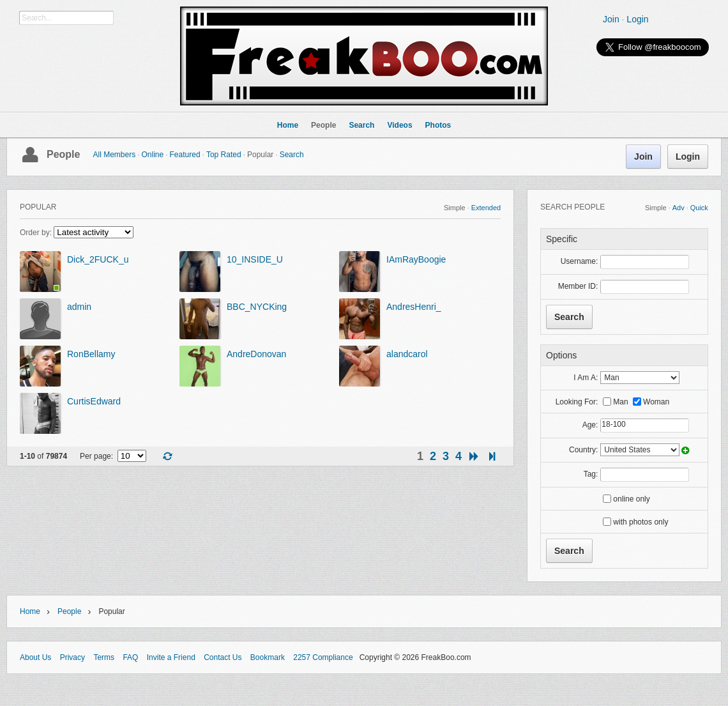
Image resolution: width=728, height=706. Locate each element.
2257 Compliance (323, 657)
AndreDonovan (256, 354)
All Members (114, 155)
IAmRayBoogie (416, 259)
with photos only (641, 522)
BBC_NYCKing (257, 307)
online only (631, 499)
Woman (656, 402)
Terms (104, 657)
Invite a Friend (171, 657)
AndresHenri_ (414, 307)
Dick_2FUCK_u (98, 259)
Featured (185, 155)
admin (79, 307)
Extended (486, 208)
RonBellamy (91, 354)
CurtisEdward (94, 401)
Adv (679, 208)
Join (611, 19)
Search (292, 155)
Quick (699, 208)
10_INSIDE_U (255, 259)
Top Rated (224, 155)
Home (30, 611)
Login (637, 19)
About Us (35, 657)
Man (620, 402)
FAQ (130, 657)
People (63, 154)
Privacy (72, 657)
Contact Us (223, 657)
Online (153, 155)
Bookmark (268, 657)
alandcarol (407, 354)
